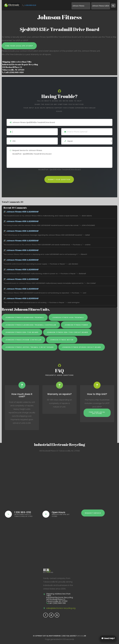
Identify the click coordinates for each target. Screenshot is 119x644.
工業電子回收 (65, 636)
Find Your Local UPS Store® (19, 46)
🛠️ (21, 212)
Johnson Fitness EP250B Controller (23, 340)
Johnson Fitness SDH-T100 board (22, 332)
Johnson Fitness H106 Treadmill (68, 317)
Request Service (93, 513)
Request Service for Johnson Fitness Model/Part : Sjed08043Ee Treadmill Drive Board (59, 157)
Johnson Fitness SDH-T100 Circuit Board (67, 332)
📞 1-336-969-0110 (29, 5)
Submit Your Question (59, 179)
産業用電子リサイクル (77, 636)
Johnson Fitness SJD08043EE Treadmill (25, 317)
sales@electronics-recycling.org (61, 608)
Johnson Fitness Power (76, 325)
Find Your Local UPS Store (97, 413)
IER (85, 636)
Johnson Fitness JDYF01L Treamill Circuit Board (30, 347)
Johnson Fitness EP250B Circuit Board (82, 347)
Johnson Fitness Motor (62, 340)
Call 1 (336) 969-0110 (13, 72)
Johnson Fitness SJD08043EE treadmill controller (31, 325)
